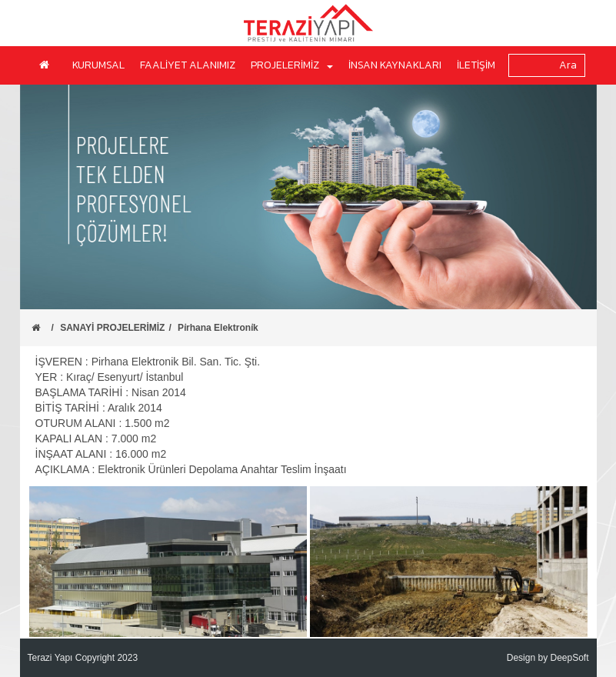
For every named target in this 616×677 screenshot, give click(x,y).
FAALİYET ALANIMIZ (188, 65)
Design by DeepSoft (548, 658)
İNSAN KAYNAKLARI (395, 65)
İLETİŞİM (476, 65)
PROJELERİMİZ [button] (292, 65)
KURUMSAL (98, 65)
